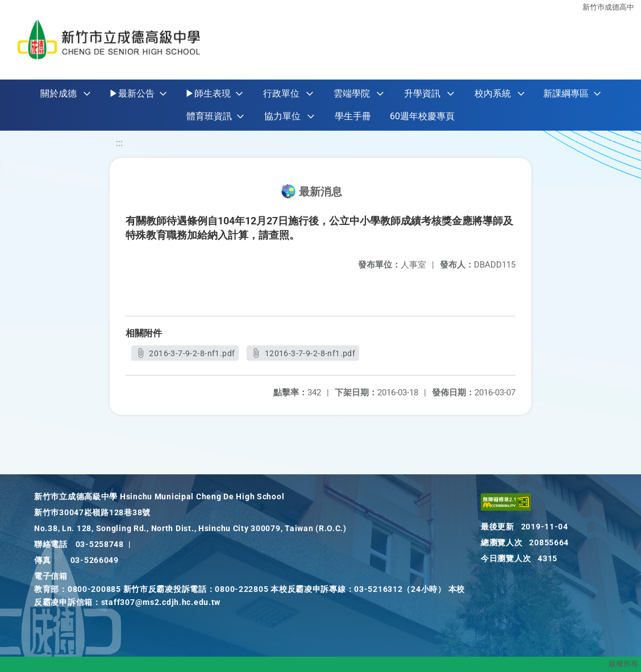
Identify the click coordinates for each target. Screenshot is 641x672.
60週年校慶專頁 (422, 116)
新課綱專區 (566, 93)
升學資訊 (422, 93)
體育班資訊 (209, 116)
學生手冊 (353, 116)
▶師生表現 (208, 93)
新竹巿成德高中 (608, 7)
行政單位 (281, 93)
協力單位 (282, 116)
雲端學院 (352, 93)
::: (119, 143)
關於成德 (59, 93)
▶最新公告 (132, 93)
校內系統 (493, 93)
